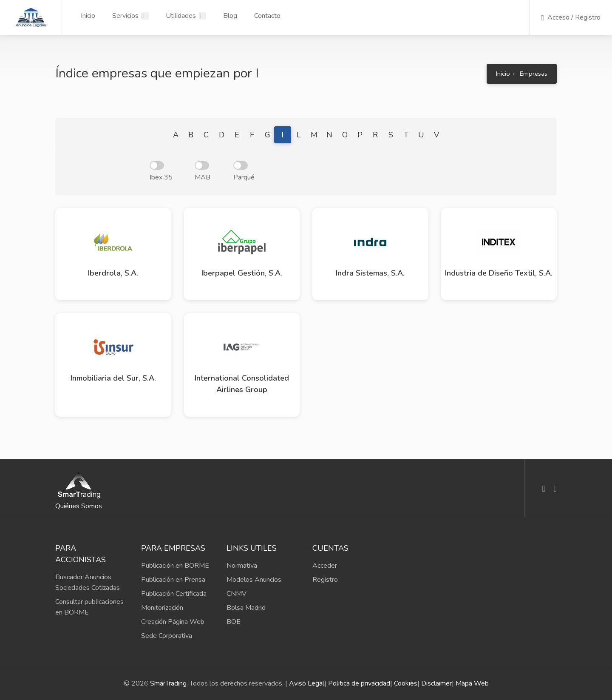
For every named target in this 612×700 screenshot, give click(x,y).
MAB (203, 172)
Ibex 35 (161, 172)
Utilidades (181, 16)
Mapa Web (472, 683)
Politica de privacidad (359, 683)
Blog (230, 16)
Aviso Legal (307, 683)
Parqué (244, 172)
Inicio (88, 16)
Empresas (534, 74)
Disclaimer (436, 683)
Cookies (406, 683)
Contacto (267, 16)
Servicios (125, 16)
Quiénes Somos (79, 506)
